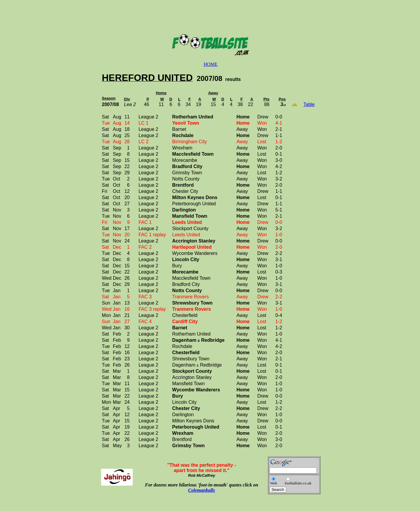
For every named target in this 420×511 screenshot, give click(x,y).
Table (309, 104)
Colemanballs (202, 490)
